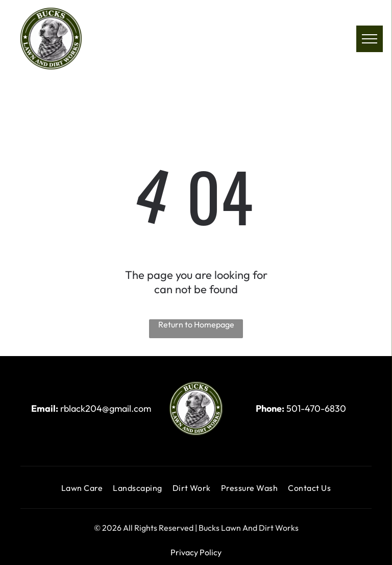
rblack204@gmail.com (106, 408)
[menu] (370, 39)
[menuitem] (82, 488)
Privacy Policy (196, 552)
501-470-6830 (316, 408)
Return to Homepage (196, 324)
